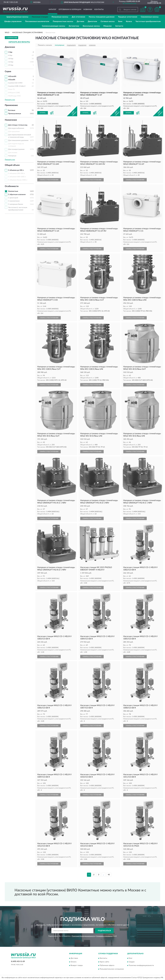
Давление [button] (10, 47)
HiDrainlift (12, 76)
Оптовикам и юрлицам (70, 9)
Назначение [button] (11, 120)
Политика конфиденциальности (141, 966)
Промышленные (15, 114)
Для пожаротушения (16, 149)
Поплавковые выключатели (37, 21)
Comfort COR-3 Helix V (17, 86)
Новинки (88, 9)
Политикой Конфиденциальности (83, 936)
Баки (120, 21)
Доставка (74, 958)
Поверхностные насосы (63, 21)
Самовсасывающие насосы (54, 26)
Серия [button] (8, 72)
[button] (130, 3)
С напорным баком (16, 204)
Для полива (13, 153)
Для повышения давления (18, 140)
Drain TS (11, 89)
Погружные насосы (60, 17)
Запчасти (119, 26)
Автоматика (74, 26)
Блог (131, 958)
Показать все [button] (10, 100)
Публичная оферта (107, 966)
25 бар (11, 65)
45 (109, 875)
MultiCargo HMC (14, 96)
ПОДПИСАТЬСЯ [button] (104, 931)
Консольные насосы (91, 26)
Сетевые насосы (108, 21)
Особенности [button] (12, 186)
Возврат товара (77, 966)
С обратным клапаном (17, 195)
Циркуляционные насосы (17, 17)
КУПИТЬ (43, 113)
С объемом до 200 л (16, 170)
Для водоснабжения (16, 128)
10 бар (11, 59)
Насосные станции (40, 17)
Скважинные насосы (150, 17)
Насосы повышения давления (102, 17)
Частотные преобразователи (148, 21)
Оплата (73, 962)
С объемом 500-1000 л (17, 177)
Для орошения (14, 132)
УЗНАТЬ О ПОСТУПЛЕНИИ (49, 180)
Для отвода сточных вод (18, 125)
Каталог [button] (53, 9)
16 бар (11, 62)
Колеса (129, 21)
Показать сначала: (45, 45)
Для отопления (78, 17)
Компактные (13, 191)
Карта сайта (104, 962)
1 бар (10, 52)
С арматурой (13, 198)
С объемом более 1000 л (18, 180)
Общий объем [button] (12, 165)
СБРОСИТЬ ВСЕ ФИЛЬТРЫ (19, 42)
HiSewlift (12, 80)
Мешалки (108, 26)
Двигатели (92, 21)
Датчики (80, 21)
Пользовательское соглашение (112, 969)
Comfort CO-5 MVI (15, 83)
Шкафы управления (13, 21)
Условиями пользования (105, 936)
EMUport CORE (14, 93)
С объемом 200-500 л (16, 173)
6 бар (10, 55)
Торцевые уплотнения (128, 17)
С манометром (14, 201)
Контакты (99, 9)
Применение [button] (11, 105)
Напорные (12, 156)
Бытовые (12, 110)
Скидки (132, 962)
